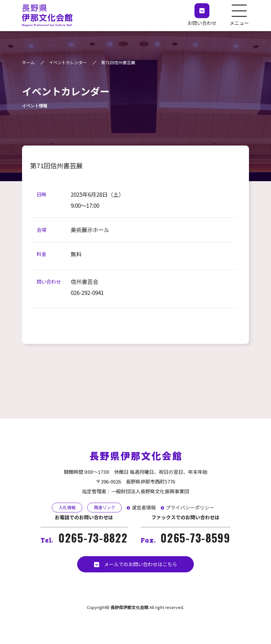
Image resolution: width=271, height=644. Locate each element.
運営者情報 (144, 507)
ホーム (28, 62)
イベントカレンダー (68, 62)
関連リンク (105, 507)
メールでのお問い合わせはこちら (135, 564)
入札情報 (67, 507)
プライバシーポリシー (190, 507)
